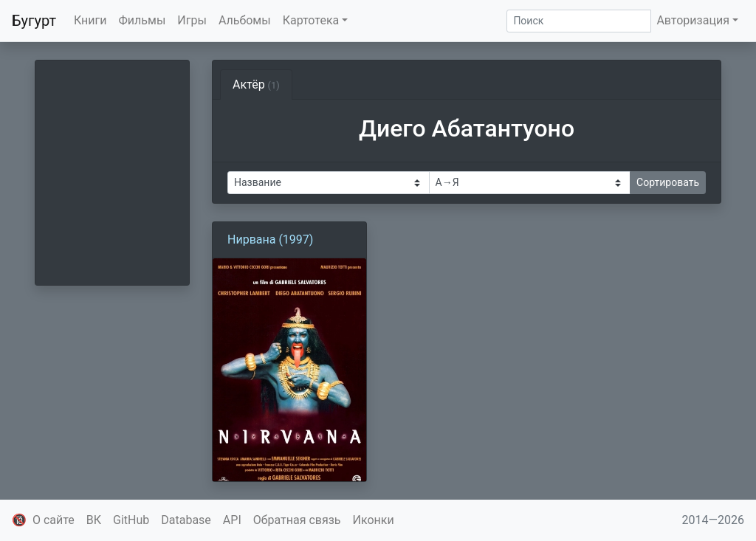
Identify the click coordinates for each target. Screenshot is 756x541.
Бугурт (34, 21)
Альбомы (245, 20)
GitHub (131, 520)
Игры (192, 20)
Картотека (311, 20)
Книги (90, 20)
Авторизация (693, 20)
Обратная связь (297, 520)
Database (186, 520)
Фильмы (142, 20)
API (232, 520)
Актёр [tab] (256, 85)
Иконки (374, 520)
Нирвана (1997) (270, 240)
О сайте (54, 520)
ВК (94, 520)
